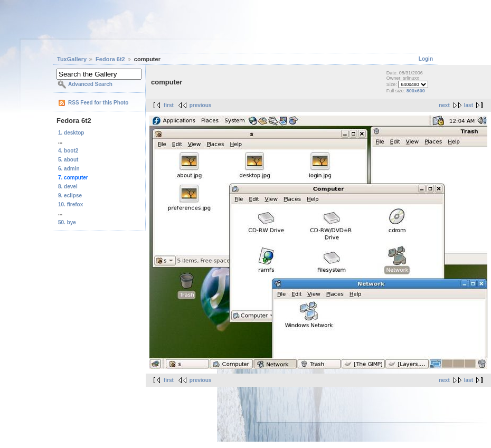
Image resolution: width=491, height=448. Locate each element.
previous (201, 105)
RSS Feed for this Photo (98, 103)
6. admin (69, 169)
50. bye (67, 222)
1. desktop (71, 133)
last (469, 105)
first (169, 105)
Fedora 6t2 (110, 59)
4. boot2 (68, 151)
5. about (68, 160)
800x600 (416, 91)
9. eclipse (70, 196)
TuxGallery (72, 59)
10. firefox (70, 204)
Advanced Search (90, 84)
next (444, 105)
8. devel (68, 187)
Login (426, 59)
